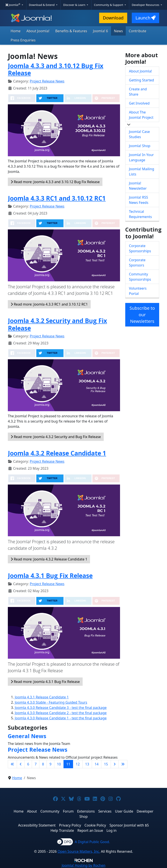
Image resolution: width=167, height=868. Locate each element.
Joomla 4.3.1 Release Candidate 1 (42, 697)
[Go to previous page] (21, 764)
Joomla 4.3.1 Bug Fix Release (50, 576)
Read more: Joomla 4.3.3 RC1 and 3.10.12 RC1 (49, 304)
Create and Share (138, 92)
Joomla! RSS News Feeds (139, 200)
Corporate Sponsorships (140, 248)
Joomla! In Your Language (141, 157)
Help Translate (62, 830)
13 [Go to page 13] (87, 764)
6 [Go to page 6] (28, 764)
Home (16, 31)
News (118, 31)
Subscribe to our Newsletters (142, 315)
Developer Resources (146, 5)
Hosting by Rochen (83, 865)
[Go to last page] (123, 764)
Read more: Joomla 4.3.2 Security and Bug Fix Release (56, 437)
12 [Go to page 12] (78, 764)
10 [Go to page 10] (59, 764)
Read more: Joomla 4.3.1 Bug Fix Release (45, 682)
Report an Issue (90, 830)
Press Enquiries (23, 40)
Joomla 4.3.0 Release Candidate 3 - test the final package (61, 708)
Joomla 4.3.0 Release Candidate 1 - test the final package (61, 718)
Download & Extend (42, 5)
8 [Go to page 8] (43, 764)
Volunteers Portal (138, 291)
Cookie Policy (95, 825)
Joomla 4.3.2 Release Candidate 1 (57, 453)
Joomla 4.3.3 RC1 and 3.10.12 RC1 (57, 198)
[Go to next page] (115, 764)
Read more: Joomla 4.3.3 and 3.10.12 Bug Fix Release (55, 182)
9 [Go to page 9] (50, 764)
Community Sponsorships (140, 277)
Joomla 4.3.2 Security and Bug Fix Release (57, 324)
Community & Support (109, 5)
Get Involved (139, 103)
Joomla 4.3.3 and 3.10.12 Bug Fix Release (56, 69)
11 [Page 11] (68, 764)
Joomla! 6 (101, 31)
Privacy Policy (70, 825)
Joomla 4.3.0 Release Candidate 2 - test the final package (61, 713)
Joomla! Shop (140, 146)
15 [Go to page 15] (106, 764)
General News (27, 736)
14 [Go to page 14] (97, 764)
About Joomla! (38, 31)
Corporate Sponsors (137, 263)
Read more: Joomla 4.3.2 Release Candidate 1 (49, 559)
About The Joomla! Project (141, 115)
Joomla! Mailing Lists (142, 172)
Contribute (138, 31)
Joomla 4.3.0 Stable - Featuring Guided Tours (51, 702)
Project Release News (47, 81)
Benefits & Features (71, 31)
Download (113, 18)
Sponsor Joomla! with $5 (129, 825)
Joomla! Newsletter (138, 186)
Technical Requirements (140, 214)
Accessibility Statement (37, 825)
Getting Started (141, 80)
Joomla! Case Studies (139, 134)
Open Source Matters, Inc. (79, 851)
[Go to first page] (12, 764)
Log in (112, 830)
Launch (145, 18)
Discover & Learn (75, 5)
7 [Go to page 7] (36, 764)
